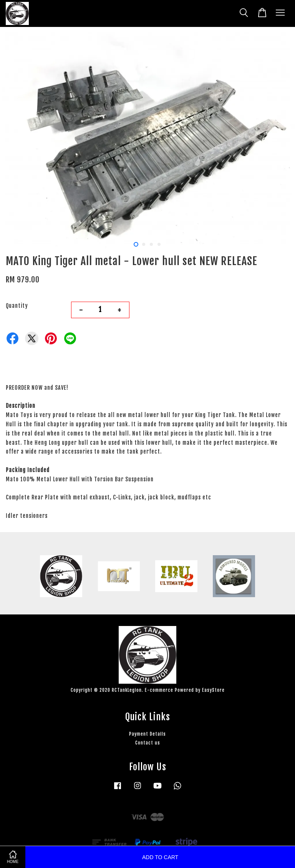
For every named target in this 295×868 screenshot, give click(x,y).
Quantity (17, 306)
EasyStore (213, 690)
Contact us (148, 743)
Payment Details (147, 734)
